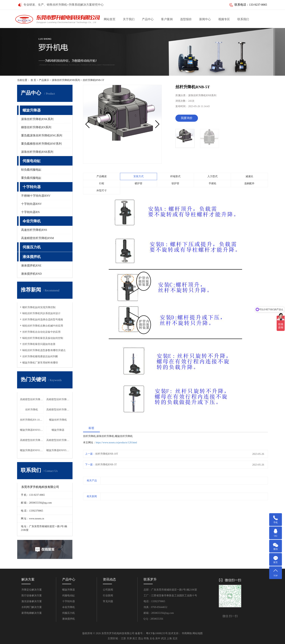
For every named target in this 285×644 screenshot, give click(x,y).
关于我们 (129, 19)
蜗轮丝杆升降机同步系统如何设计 (41, 313)
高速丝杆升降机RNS (34, 230)
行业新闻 (108, 596)
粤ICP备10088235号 (157, 633)
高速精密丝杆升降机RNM (37, 238)
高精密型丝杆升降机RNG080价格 (58, 399)
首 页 (33, 80)
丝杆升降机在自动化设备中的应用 (41, 332)
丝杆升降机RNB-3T (106, 465)
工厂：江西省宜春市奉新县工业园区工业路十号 (170, 596)
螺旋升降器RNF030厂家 (32, 430)
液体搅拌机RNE (31, 266)
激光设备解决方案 (32, 601)
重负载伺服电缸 (31, 178)
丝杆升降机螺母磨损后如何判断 (40, 356)
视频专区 (224, 19)
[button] (157, 124)
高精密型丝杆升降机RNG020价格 (58, 410)
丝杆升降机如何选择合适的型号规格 (43, 320)
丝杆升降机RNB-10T (107, 454)
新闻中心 (205, 19)
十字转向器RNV (31, 204)
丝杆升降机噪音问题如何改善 (39, 344)
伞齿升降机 (32, 221)
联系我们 (243, 19)
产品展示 (44, 80)
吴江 (135, 638)
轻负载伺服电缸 (31, 170)
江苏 (123, 638)
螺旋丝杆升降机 (58, 420)
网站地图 (198, 633)
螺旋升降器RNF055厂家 (58, 450)
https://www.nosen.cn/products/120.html (116, 443)
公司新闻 (108, 590)
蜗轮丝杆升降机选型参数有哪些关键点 (44, 350)
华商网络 (187, 633)
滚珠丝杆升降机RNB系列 (66, 80)
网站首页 (110, 19)
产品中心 (148, 19)
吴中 (158, 638)
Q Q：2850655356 (153, 619)
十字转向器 (32, 187)
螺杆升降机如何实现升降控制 (39, 307)
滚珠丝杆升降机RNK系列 (37, 119)
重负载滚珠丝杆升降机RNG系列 (42, 135)
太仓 (152, 638)
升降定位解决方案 (32, 590)
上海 (169, 638)
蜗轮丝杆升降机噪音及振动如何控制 (43, 338)
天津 (129, 638)
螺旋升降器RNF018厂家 (32, 450)
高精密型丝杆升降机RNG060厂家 (32, 399)
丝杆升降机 (32, 410)
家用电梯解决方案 (32, 613)
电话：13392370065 (154, 601)
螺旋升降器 (32, 110)
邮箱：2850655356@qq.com (159, 613)
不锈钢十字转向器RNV (36, 196)
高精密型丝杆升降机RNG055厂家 (32, 440)
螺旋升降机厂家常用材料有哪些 (40, 363)
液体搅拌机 (32, 257)
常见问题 (108, 601)
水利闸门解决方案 (32, 607)
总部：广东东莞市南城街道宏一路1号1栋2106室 (170, 590)
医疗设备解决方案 (32, 596)
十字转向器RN (30, 212)
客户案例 (167, 19)
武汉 (164, 638)
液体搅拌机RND (31, 274)
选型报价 (186, 19)
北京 (175, 638)
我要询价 (187, 118)
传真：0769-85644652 (155, 607)
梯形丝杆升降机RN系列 (36, 127)
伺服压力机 (32, 247)
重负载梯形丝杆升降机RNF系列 (41, 144)
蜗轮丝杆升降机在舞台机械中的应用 (43, 326)
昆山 (141, 638)
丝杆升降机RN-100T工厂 (32, 420)
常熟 (146, 638)
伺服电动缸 (32, 161)
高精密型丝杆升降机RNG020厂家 (58, 440)
